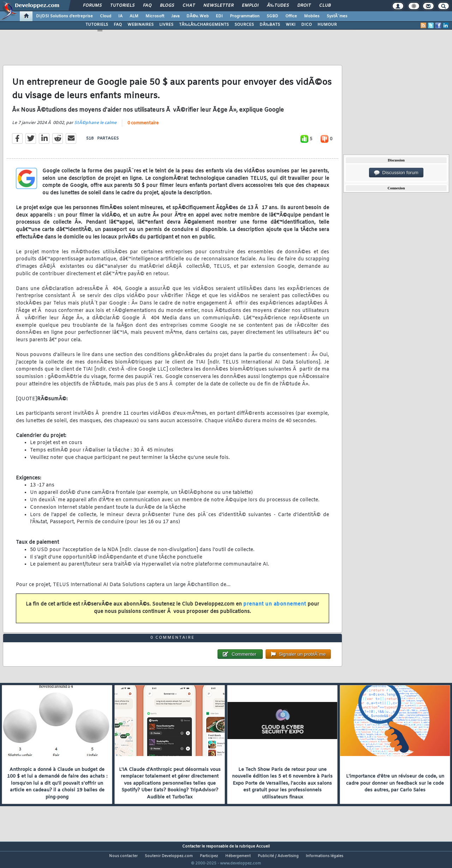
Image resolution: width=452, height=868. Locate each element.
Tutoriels (122, 6)
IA (120, 16)
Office (291, 16)
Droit (304, 6)
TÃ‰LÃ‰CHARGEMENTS (204, 25)
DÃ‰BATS (270, 25)
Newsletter (218, 6)
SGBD (272, 16)
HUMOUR (327, 25)
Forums (92, 6)
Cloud (106, 16)
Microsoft (155, 16)
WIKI (291, 25)
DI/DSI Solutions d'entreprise (64, 16)
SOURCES (244, 25)
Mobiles (312, 16)
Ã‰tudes (278, 6)
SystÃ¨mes (337, 16)
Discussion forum (396, 173)
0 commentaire (143, 128)
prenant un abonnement (275, 609)
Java (175, 16)
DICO (307, 25)
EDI (219, 16)
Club (325, 6)
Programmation (245, 16)
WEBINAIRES (141, 25)
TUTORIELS (97, 25)
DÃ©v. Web (198, 16)
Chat (189, 6)
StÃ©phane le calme (95, 128)
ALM (134, 16)
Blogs (167, 6)
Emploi (250, 6)
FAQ (147, 6)
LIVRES (166, 25)
